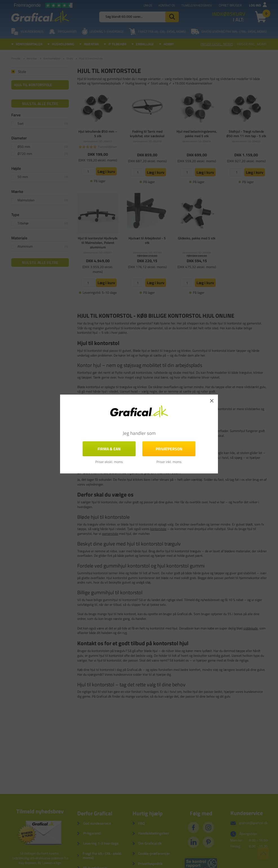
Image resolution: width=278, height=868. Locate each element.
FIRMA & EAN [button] (109, 449)
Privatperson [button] (169, 449)
